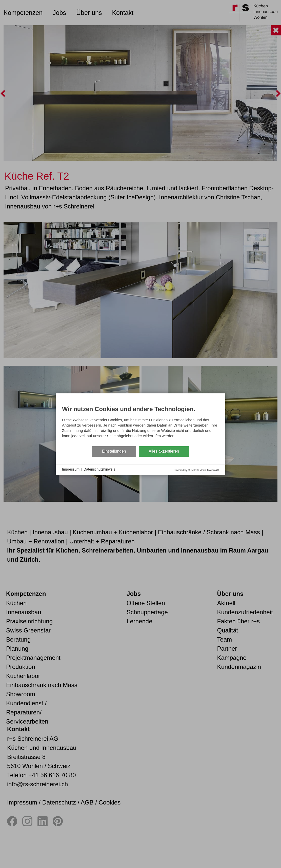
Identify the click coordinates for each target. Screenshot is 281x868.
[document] (140, 423)
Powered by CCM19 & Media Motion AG (196, 470)
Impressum (71, 469)
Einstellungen (114, 451)
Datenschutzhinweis (99, 469)
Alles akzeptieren (164, 451)
